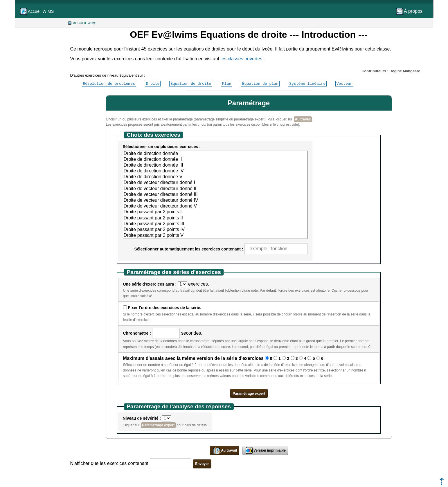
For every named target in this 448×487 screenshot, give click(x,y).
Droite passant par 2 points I (215, 212)
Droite (153, 84)
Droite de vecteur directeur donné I (215, 183)
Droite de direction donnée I (215, 154)
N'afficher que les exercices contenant (109, 463)
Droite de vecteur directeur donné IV (215, 201)
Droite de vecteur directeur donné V (215, 206)
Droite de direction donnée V (215, 177)
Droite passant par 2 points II (215, 218)
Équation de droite (191, 84)
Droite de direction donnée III (215, 165)
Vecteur (344, 84)
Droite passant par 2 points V (215, 236)
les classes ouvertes (242, 59)
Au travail (303, 119)
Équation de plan (260, 84)
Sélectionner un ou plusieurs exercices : (162, 147)
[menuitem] (411, 11)
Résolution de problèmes (109, 84)
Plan (227, 84)
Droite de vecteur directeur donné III (215, 195)
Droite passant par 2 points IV (215, 230)
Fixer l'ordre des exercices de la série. (165, 308)
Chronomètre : (137, 333)
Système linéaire (307, 84)
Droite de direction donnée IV (215, 171)
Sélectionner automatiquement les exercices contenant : (189, 249)
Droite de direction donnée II (215, 160)
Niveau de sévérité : (142, 418)
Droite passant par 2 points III (215, 224)
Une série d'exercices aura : (150, 284)
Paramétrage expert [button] (249, 394)
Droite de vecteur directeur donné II (215, 189)
